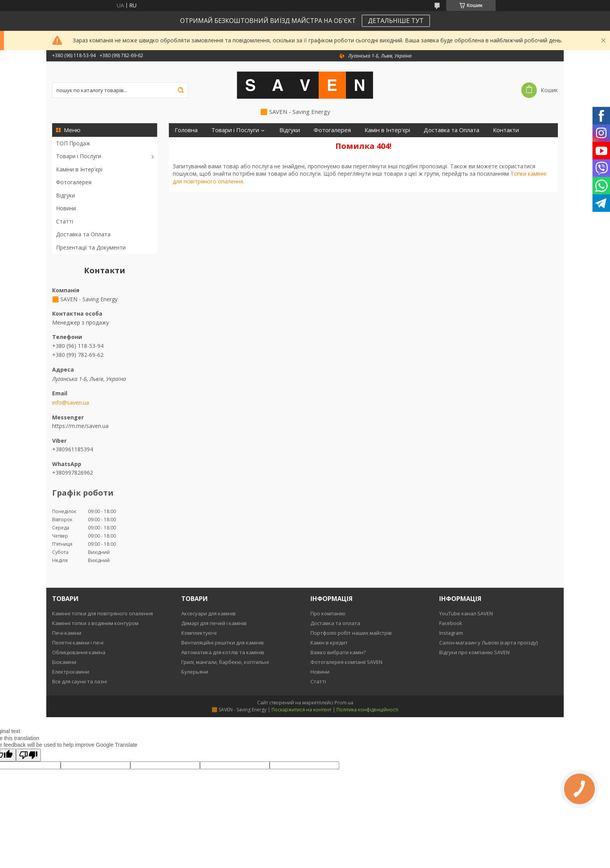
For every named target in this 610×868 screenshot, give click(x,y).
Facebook (451, 623)
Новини (66, 208)
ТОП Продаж (73, 143)
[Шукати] (181, 90)
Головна (186, 130)
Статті (65, 221)
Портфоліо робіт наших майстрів (351, 633)
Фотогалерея (74, 182)
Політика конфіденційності (367, 710)
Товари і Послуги (79, 156)
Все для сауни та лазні (80, 681)
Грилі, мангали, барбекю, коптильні (225, 662)
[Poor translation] (28, 755)
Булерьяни (195, 672)
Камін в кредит (329, 643)
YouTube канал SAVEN (466, 613)
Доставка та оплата (335, 623)
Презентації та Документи (91, 247)
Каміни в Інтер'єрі (79, 169)
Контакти (506, 130)
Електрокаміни (71, 672)
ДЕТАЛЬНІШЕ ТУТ (396, 21)
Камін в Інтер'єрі (387, 130)
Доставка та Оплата (83, 234)
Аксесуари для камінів (209, 613)
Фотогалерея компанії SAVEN (346, 662)
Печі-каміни (67, 633)
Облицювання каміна (79, 652)
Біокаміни (64, 662)
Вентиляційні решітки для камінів (223, 643)
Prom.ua (344, 703)
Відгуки (66, 195)
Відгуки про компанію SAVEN (474, 652)
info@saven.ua (71, 403)
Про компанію (328, 613)
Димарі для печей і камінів (214, 623)
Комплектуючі (199, 633)
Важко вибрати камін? (338, 652)
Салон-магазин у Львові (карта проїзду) (488, 643)
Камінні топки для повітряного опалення (103, 613)
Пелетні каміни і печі (78, 643)
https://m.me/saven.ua (80, 426)
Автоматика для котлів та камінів (223, 652)
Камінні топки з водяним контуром (95, 623)
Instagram (451, 633)
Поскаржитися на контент (301, 710)
